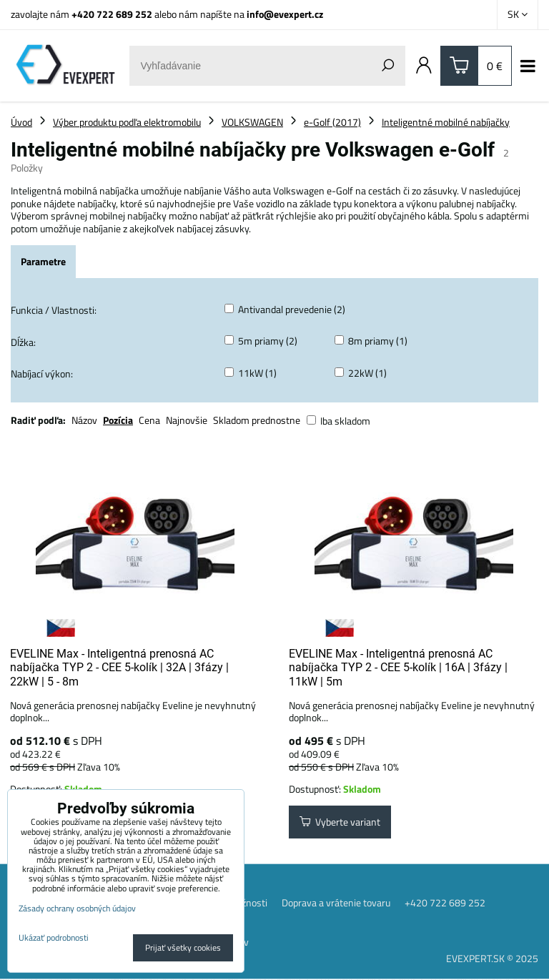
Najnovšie (187, 420)
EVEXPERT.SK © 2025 (492, 959)
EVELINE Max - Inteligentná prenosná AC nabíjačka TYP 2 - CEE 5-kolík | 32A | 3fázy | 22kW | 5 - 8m (119, 668)
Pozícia (118, 420)
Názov (84, 420)
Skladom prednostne (257, 420)
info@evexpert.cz (285, 14)
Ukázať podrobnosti (54, 937)
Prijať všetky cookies (183, 947)
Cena (149, 420)
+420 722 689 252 (112, 14)
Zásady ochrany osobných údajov (77, 908)
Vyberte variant (340, 822)
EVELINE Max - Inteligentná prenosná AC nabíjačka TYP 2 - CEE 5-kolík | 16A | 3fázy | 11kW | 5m (398, 668)
